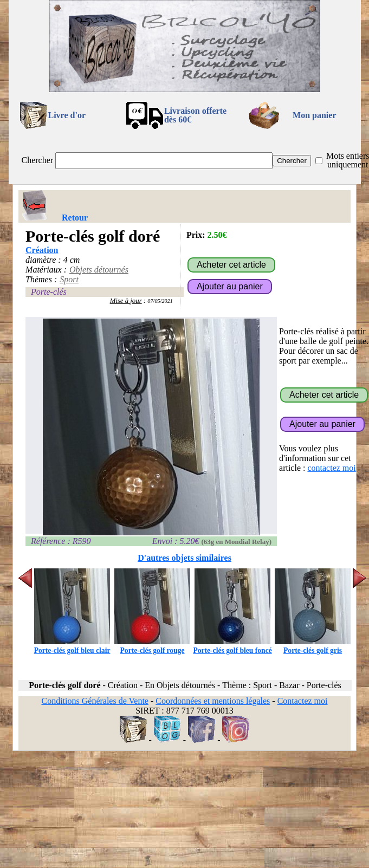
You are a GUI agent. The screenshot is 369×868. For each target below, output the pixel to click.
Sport (69, 279)
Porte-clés (49, 292)
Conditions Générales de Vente (95, 701)
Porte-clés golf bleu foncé (232, 646)
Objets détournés (99, 270)
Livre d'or (67, 115)
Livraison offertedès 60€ (195, 115)
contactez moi (331, 468)
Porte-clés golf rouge (152, 646)
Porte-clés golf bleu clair (72, 646)
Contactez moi (303, 701)
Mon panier (314, 115)
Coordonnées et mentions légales (213, 701)
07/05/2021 (160, 301)
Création (42, 250)
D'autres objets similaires (184, 558)
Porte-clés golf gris (313, 646)
